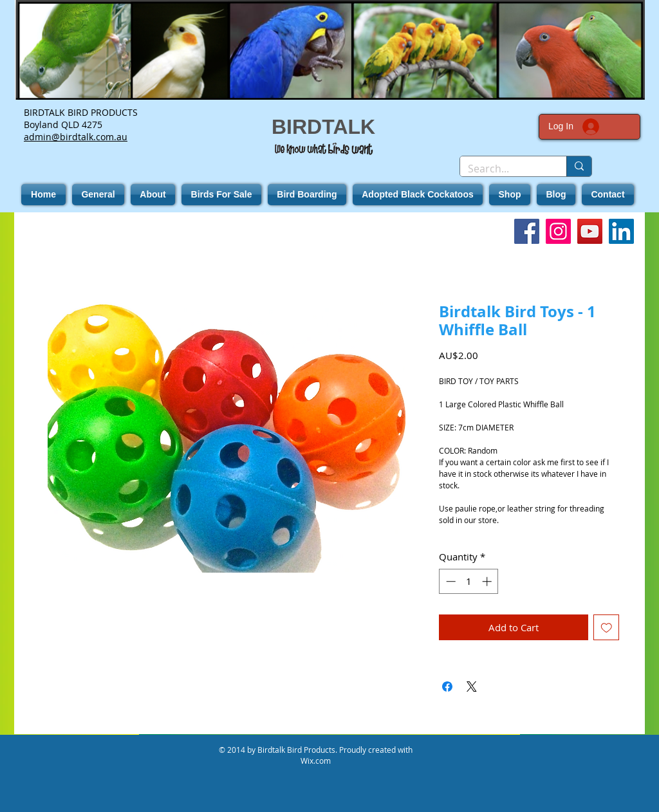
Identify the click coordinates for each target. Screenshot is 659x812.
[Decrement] (450, 581)
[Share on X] (472, 687)
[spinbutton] (469, 581)
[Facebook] (527, 231)
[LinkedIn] (621, 231)
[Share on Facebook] (447, 687)
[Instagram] (558, 231)
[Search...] (504, 169)
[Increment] (488, 581)
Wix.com (316, 761)
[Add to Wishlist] (607, 628)
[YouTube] (590, 231)
